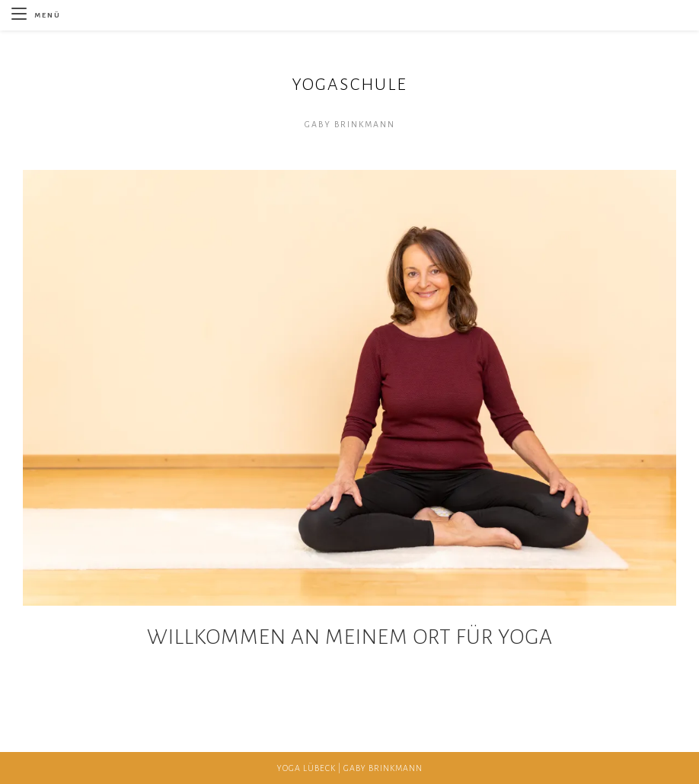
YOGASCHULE (349, 85)
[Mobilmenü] (36, 15)
